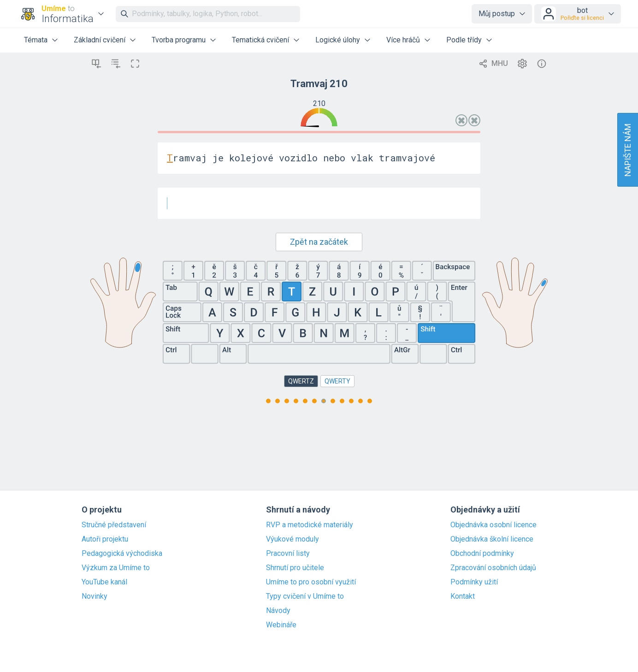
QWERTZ (301, 381)
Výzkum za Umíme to (116, 568)
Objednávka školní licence (492, 539)
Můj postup (497, 14)
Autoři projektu (105, 539)
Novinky (95, 596)
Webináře (281, 625)
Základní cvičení (100, 40)
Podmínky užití (474, 582)
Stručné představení (114, 525)
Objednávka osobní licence (493, 525)
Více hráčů (403, 40)
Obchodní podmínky (482, 554)
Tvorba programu (179, 40)
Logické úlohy (338, 40)
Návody (278, 611)
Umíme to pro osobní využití (311, 582)
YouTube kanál (104, 582)
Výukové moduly (292, 539)
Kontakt (463, 596)
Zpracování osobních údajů (493, 568)
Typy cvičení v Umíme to (305, 596)
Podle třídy (464, 40)
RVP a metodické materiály (310, 525)
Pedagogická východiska (122, 554)
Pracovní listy (288, 554)
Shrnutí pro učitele (295, 568)
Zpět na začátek (319, 242)
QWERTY (337, 381)
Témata (36, 40)
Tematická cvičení (260, 40)
